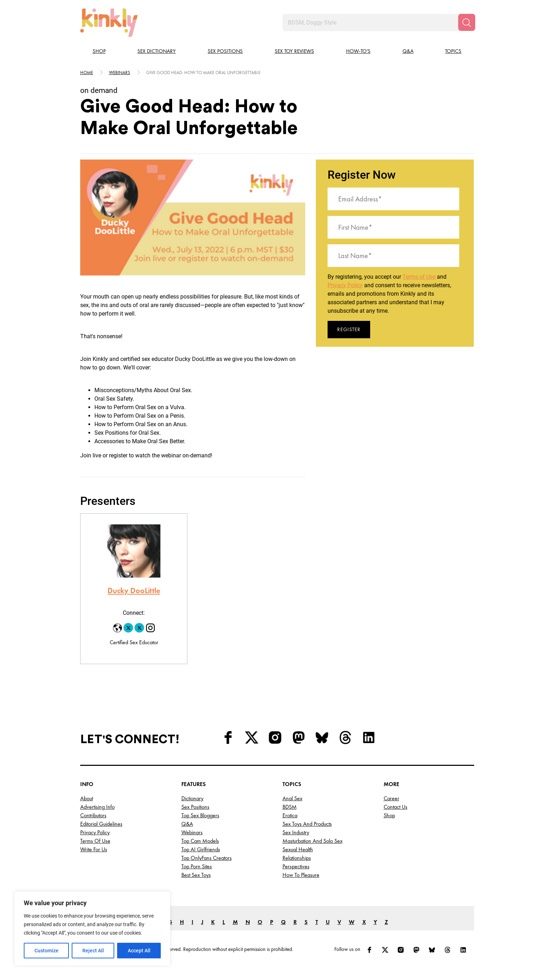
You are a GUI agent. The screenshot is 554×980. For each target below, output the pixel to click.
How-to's (358, 51)
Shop (99, 51)
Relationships (297, 858)
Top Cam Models (200, 841)
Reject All (93, 951)
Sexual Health (298, 849)
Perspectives (296, 866)
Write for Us (94, 849)
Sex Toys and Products (307, 824)
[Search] (467, 22)
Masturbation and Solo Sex (312, 841)
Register (349, 329)
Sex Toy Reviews (294, 51)
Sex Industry (296, 832)
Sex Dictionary (157, 51)
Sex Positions (225, 51)
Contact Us (396, 807)
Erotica (290, 815)
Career (391, 798)
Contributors (93, 815)
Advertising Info (97, 807)
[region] (92, 929)
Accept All (139, 951)
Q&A (408, 51)
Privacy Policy (345, 285)
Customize (46, 951)
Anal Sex (292, 798)
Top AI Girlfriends (201, 849)
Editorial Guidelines (101, 824)
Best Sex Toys (196, 875)
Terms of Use (419, 277)
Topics (453, 51)
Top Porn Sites (197, 866)
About (87, 798)
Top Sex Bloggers (200, 815)
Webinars (120, 73)
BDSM (290, 807)
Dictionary (192, 798)
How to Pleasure (301, 875)
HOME (87, 73)
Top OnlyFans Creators (207, 858)
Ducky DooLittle (134, 591)
